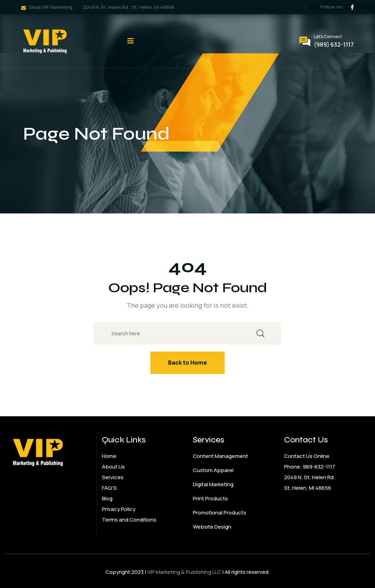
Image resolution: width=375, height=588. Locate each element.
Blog (107, 498)
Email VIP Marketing (51, 7)
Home (109, 456)
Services (113, 477)
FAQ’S (109, 488)
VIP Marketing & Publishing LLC (184, 572)
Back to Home (187, 363)
